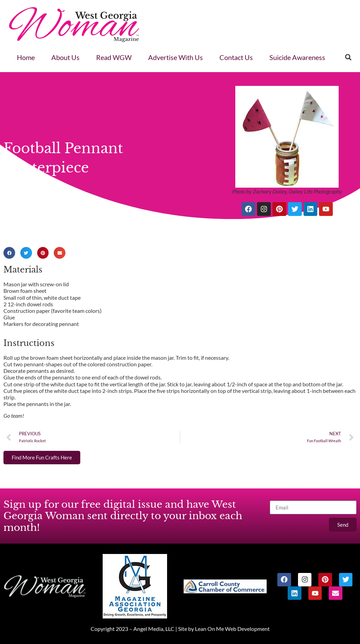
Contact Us (236, 57)
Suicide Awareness (297, 57)
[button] (348, 57)
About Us (65, 57)
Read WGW (114, 57)
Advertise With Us (176, 57)
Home (26, 57)
